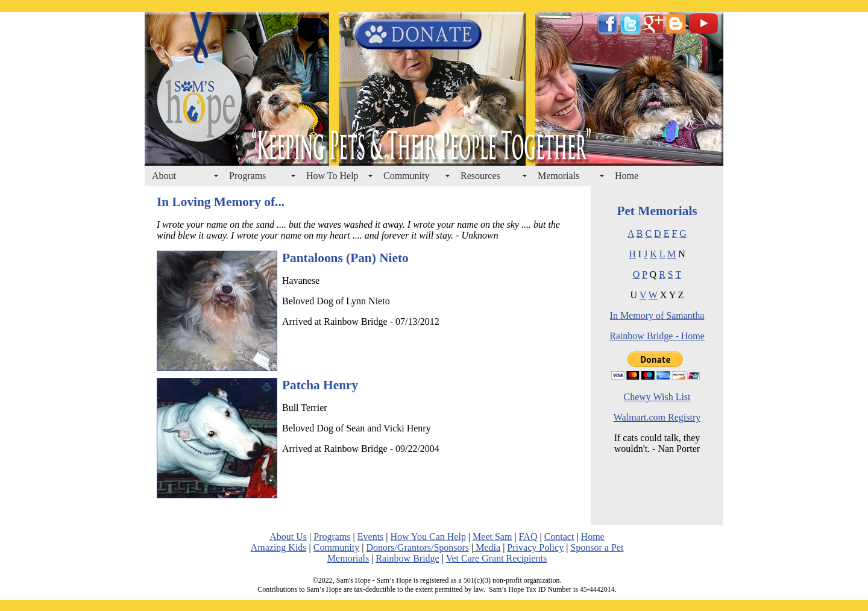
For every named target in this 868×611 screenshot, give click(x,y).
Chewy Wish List (657, 397)
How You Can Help (428, 537)
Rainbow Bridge (407, 558)
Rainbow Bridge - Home (657, 336)
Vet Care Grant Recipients (497, 558)
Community (406, 176)
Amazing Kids (279, 547)
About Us (288, 537)
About (164, 176)
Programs (247, 176)
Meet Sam (492, 537)
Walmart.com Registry (657, 417)
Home (627, 176)
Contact (559, 537)
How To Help (332, 176)
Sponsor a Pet (597, 547)
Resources (480, 176)
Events (371, 537)
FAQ (528, 537)
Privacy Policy (535, 547)
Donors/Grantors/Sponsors (417, 547)
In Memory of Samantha (657, 315)
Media (487, 547)
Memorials (558, 176)
